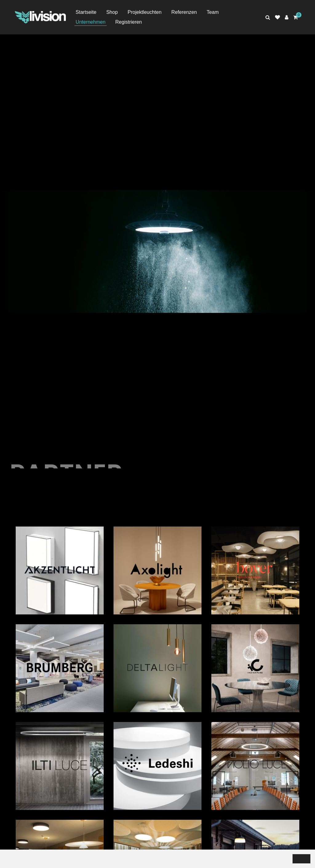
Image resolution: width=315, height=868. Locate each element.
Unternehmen (91, 22)
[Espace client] (287, 17)
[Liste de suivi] (277, 17)
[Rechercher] (268, 17)
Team (213, 12)
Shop (112, 12)
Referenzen (184, 12)
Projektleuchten (145, 12)
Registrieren (129, 22)
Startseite (86, 12)
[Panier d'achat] (295, 17)
